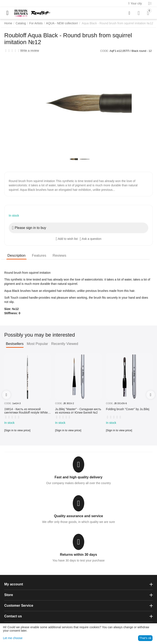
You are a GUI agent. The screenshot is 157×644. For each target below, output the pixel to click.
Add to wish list (67, 239)
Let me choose (13, 638)
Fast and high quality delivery (79, 477)
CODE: (105, 51)
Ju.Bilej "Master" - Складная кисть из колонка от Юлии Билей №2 (78, 411)
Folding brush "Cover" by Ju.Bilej (128, 409)
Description (16, 255)
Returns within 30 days (78, 555)
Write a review (30, 51)
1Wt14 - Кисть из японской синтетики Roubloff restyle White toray (26, 411)
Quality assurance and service (78, 516)
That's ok (145, 638)
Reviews (59, 255)
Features (39, 255)
